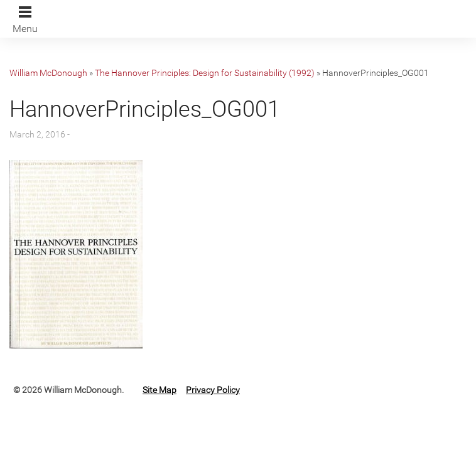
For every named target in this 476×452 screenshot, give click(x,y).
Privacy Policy (213, 390)
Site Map (160, 390)
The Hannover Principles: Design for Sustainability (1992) (205, 73)
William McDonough (48, 73)
